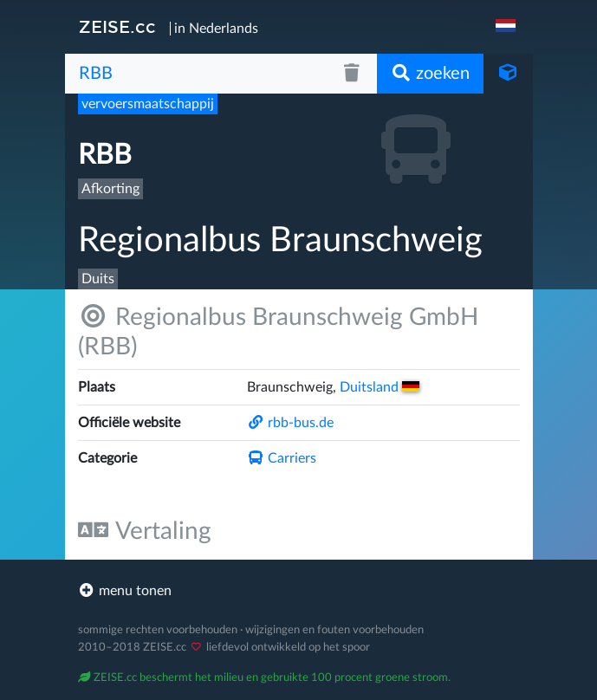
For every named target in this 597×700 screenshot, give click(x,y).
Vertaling (145, 531)
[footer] (299, 591)
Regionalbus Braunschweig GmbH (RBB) (278, 331)
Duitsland (380, 387)
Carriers (282, 458)
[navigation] (508, 27)
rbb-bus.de (290, 423)
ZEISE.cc (117, 27)
